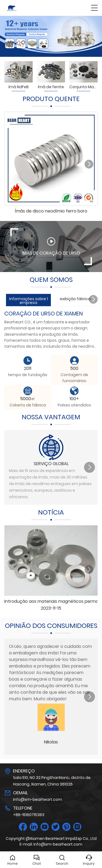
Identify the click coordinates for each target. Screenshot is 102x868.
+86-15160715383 (29, 815)
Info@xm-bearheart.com (38, 799)
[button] (40, 48)
